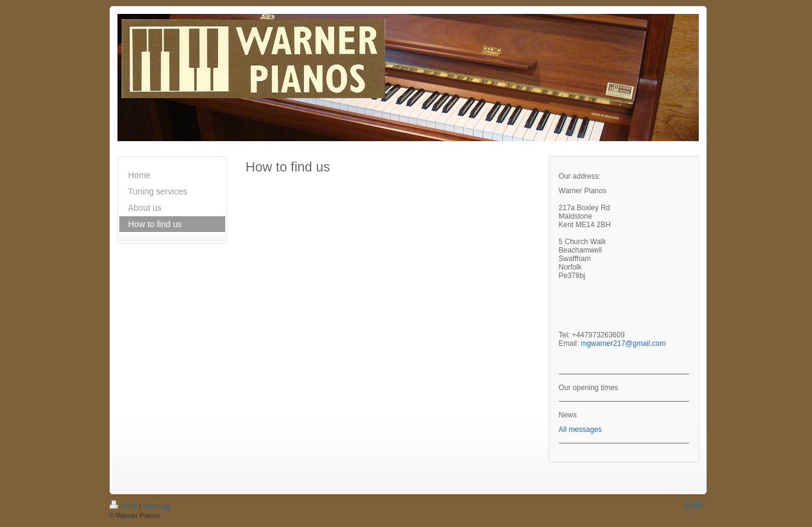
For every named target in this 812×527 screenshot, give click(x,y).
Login (694, 505)
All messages (580, 429)
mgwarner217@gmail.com (623, 343)
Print (124, 506)
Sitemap (156, 506)
